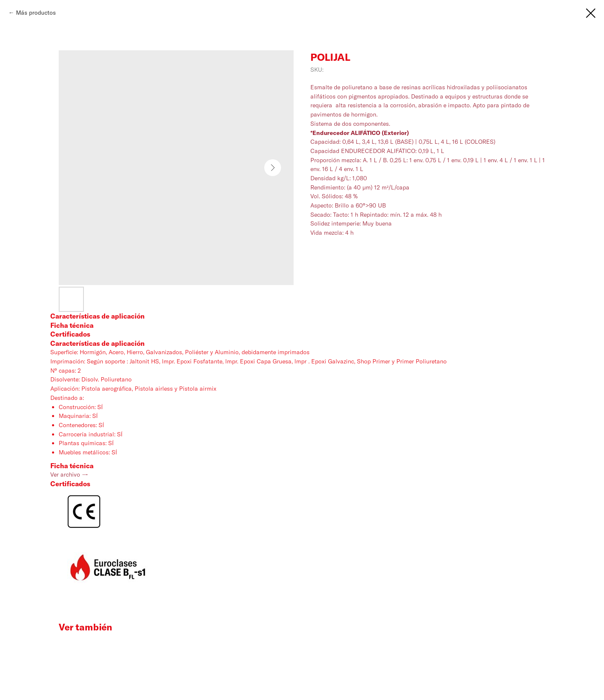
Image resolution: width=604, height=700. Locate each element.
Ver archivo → (69, 474)
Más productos (36, 13)
